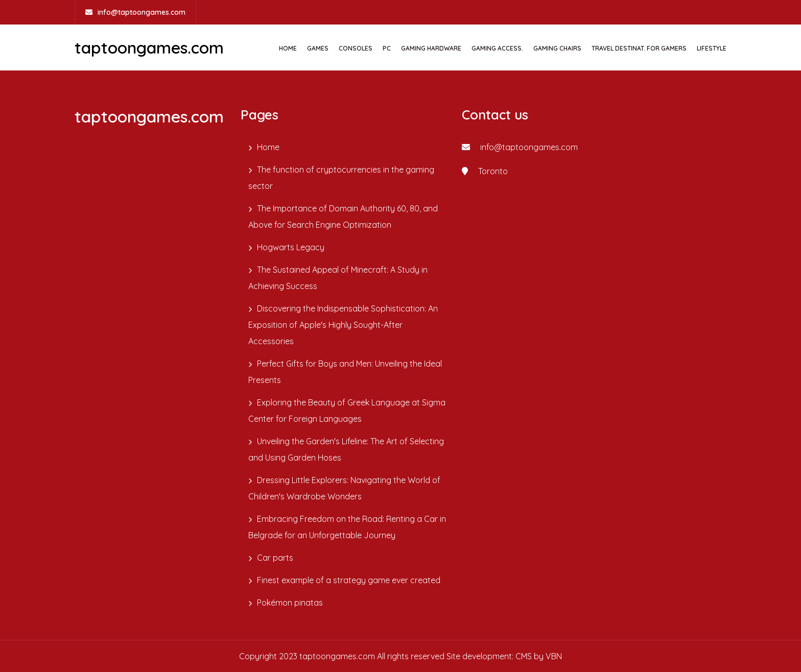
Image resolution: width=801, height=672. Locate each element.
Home (288, 48)
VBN (554, 656)
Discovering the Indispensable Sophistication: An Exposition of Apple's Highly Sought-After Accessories (343, 325)
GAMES (318, 48)
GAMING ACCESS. (497, 48)
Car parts (275, 558)
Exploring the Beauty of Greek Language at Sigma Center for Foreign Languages (347, 411)
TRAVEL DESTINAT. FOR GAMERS (639, 48)
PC (387, 48)
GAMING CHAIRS (557, 48)
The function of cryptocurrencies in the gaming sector (341, 178)
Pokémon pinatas (290, 603)
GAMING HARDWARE (431, 48)
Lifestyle (712, 48)
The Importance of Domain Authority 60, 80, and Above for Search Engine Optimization (343, 217)
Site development (479, 656)
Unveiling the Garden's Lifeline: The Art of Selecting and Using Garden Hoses (346, 449)
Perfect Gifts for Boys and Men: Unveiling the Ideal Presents (345, 372)
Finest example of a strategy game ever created (349, 580)
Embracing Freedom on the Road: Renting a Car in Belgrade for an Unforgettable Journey (347, 527)
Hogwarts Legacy (291, 247)
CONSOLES (356, 48)
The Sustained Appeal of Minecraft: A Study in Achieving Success (338, 278)
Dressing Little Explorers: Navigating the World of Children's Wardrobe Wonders (344, 488)
